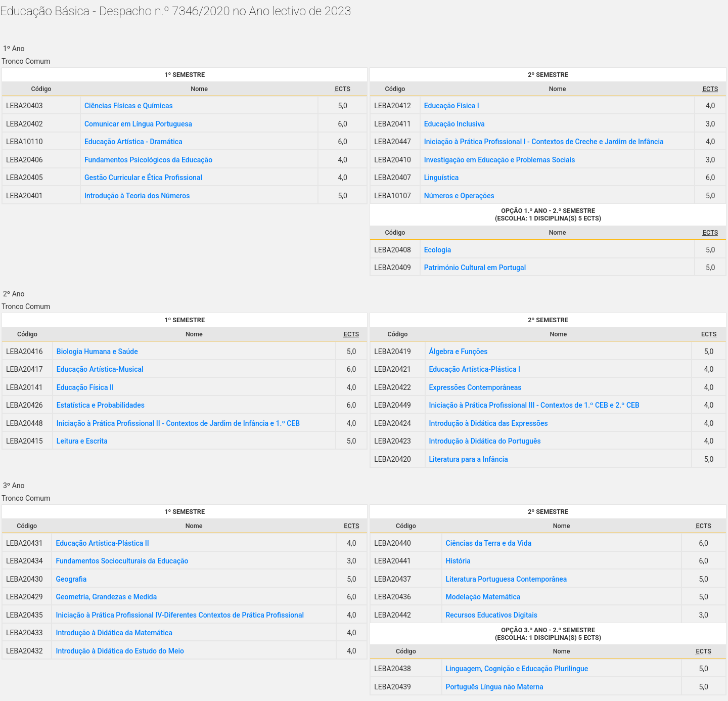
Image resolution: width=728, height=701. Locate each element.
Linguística (442, 178)
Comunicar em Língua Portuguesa (138, 124)
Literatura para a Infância (469, 459)
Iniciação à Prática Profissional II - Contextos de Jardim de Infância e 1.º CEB (178, 423)
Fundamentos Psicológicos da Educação (148, 160)
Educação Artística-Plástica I (475, 369)
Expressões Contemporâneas (475, 387)
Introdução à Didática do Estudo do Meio (120, 651)
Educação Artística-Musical (100, 369)
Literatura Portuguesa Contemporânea (507, 579)
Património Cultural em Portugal (475, 268)
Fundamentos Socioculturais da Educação (122, 561)
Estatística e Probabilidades (101, 405)
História (458, 561)
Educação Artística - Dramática (133, 142)
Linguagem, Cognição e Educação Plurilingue (517, 669)
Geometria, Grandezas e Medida (106, 597)
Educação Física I (452, 106)
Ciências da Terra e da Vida (489, 543)
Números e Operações (459, 196)
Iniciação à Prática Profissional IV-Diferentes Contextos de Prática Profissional (180, 615)
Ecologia (438, 250)
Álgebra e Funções (459, 352)
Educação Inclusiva (454, 124)
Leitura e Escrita (82, 441)
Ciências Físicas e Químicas (129, 106)
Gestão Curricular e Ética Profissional (143, 178)
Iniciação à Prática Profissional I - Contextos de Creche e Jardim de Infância (544, 142)
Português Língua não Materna (495, 687)
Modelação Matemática (483, 597)
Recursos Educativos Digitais (492, 615)
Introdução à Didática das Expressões (489, 423)
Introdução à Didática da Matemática (114, 633)
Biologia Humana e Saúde (97, 352)
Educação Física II (85, 387)
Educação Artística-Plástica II (102, 543)
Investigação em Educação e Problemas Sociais (500, 160)
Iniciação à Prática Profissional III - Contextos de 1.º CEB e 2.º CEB (534, 405)
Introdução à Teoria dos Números (137, 196)
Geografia (71, 579)
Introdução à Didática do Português (485, 441)
